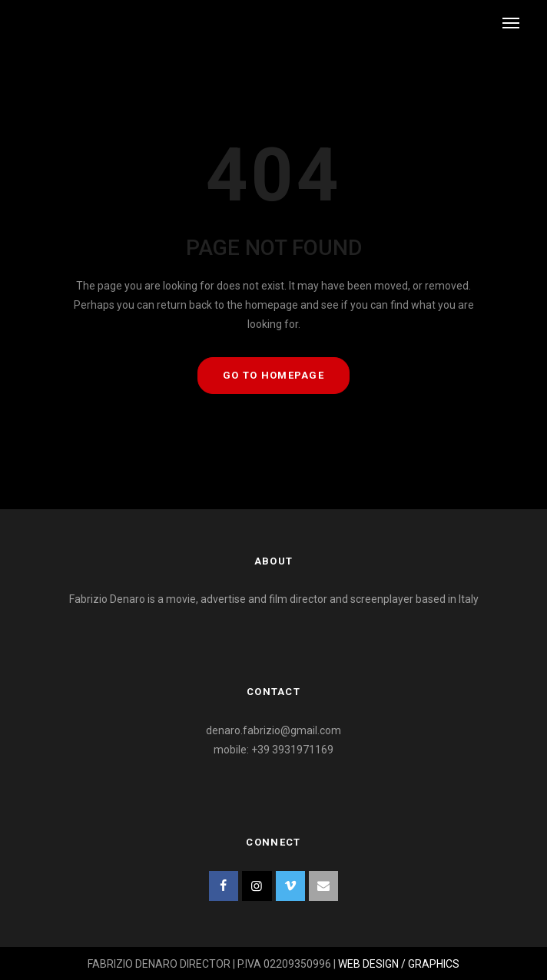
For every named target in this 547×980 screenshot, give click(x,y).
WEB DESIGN (368, 964)
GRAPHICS (434, 964)
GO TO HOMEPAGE (273, 375)
